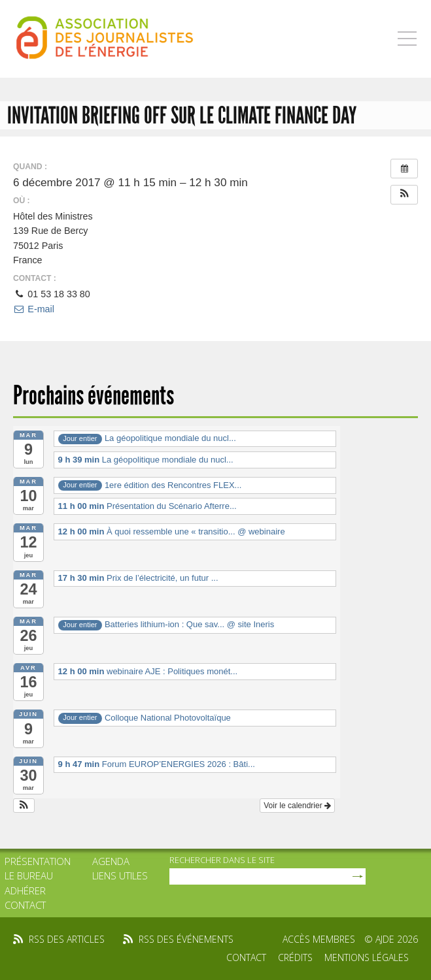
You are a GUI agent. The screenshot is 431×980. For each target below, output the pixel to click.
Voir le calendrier (297, 806)
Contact (25, 905)
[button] (404, 195)
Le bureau (29, 875)
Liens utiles (120, 875)
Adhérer (25, 890)
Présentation (38, 861)
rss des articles (67, 939)
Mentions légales (367, 957)
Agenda (111, 861)
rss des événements (186, 939)
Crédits (295, 957)
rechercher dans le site (222, 860)
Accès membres (319, 939)
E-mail (34, 309)
